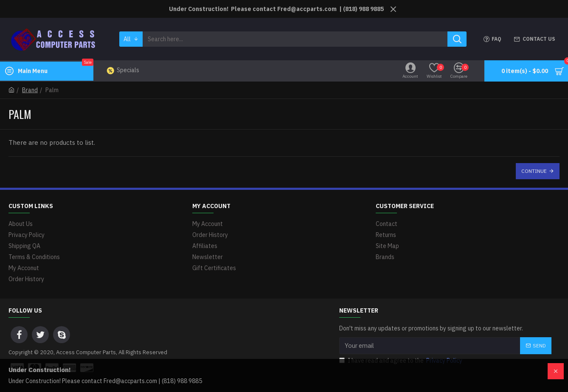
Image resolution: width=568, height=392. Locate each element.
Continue (534, 171)
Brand (30, 90)
